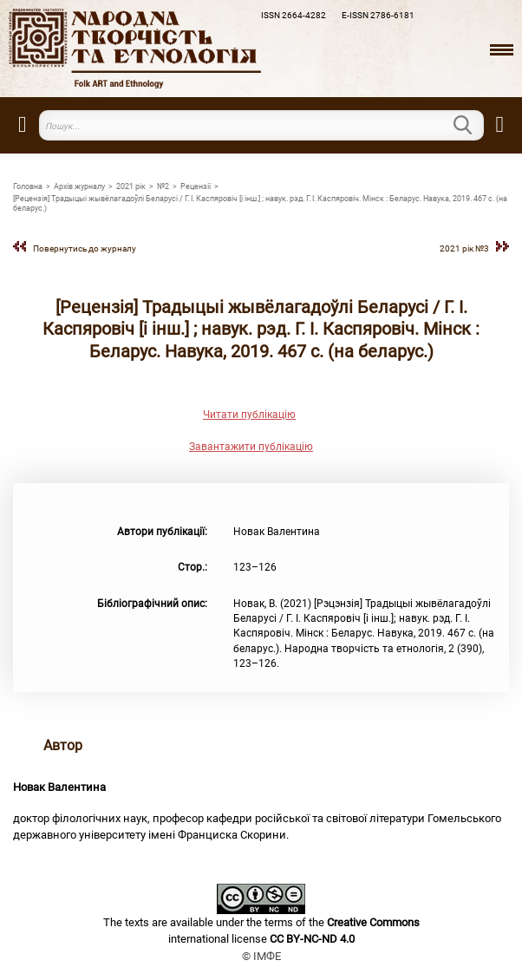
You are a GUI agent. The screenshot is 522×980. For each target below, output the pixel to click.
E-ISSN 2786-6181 (378, 15)
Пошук (473, 125)
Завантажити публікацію (251, 447)
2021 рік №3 (464, 248)
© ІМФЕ (261, 956)
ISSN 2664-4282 (294, 15)
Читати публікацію (249, 415)
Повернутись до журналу (85, 248)
